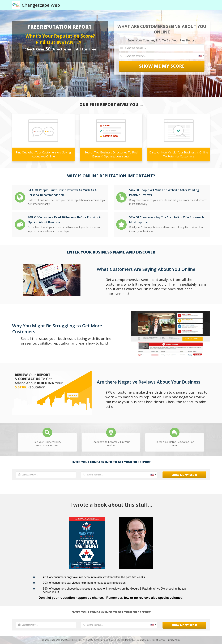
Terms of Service (157, 640)
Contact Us (142, 640)
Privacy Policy (174, 640)
